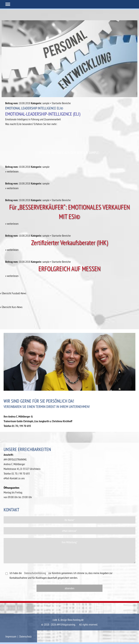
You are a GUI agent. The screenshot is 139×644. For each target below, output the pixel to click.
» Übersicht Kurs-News (11, 307)
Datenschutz (25, 636)
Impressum (11, 636)
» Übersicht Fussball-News (13, 293)
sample (46, 103)
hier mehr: (52, 124)
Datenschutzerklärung (35, 573)
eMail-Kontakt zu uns (14, 478)
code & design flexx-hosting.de (68, 620)
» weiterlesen (12, 171)
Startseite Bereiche (61, 103)
